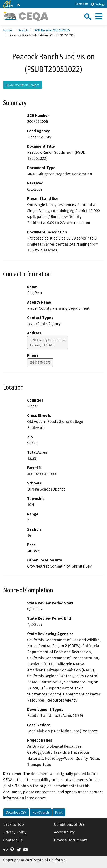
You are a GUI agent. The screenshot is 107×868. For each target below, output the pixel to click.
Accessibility (64, 832)
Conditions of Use (69, 824)
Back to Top (13, 824)
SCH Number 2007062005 (52, 30)
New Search (41, 812)
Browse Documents (71, 840)
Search (23, 30)
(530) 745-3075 (40, 362)
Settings (98, 4)
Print (59, 812)
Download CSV (16, 812)
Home (8, 30)
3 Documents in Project (23, 85)
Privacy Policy (15, 832)
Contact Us (82, 4)
